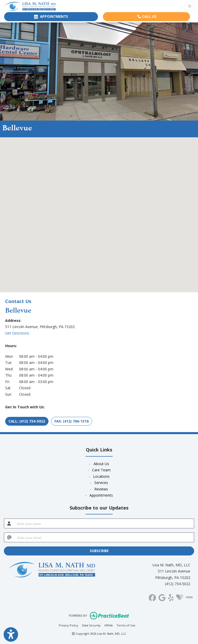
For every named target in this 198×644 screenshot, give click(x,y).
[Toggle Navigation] (190, 6)
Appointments (101, 495)
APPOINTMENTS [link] (51, 16)
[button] (99, 210)
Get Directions (17, 333)
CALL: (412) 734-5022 (27, 421)
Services (101, 483)
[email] (104, 537)
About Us (101, 464)
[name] (104, 523)
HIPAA (109, 625)
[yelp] (171, 597)
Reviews (101, 489)
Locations (101, 476)
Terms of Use (126, 625)
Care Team (101, 470)
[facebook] (152, 597)
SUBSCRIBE (99, 551)
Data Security (91, 625)
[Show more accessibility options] (11, 635)
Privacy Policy (68, 625)
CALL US (147, 16)
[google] (162, 597)
